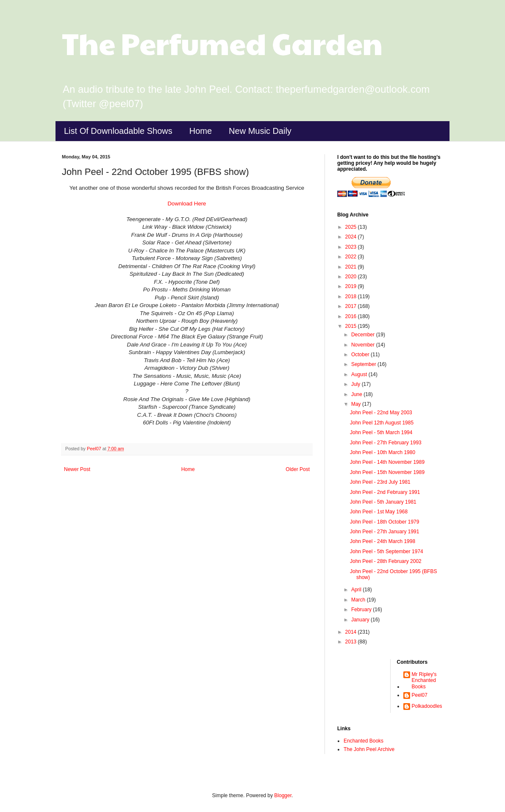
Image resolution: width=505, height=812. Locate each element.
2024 (352, 237)
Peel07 (420, 695)
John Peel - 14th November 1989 (387, 462)
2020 (352, 277)
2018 (352, 297)
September (364, 364)
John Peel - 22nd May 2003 (381, 413)
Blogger (283, 795)
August (360, 374)
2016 (352, 316)
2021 (352, 267)
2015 (352, 326)
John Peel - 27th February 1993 (386, 443)
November (364, 345)
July (357, 384)
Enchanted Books (363, 741)
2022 (352, 257)
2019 (352, 286)
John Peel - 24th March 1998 (383, 541)
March (359, 600)
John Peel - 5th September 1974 (387, 551)
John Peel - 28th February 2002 (386, 561)
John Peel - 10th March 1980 (383, 452)
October (361, 355)
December (364, 335)
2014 (352, 632)
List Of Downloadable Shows (118, 131)
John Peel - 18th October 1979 (384, 522)
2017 (352, 306)
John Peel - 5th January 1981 (383, 502)
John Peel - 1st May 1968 (379, 512)
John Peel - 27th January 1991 (384, 532)
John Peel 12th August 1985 (382, 423)
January (361, 620)
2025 (352, 227)
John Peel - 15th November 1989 (387, 472)
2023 (352, 247)
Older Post (298, 469)
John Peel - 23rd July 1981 (380, 482)
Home (201, 131)
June (357, 394)
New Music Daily (260, 131)
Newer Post (77, 469)
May (357, 404)
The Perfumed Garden (222, 43)
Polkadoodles (427, 706)
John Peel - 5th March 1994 (381, 432)
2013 (352, 642)
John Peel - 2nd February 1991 (385, 492)
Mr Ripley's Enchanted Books (424, 680)
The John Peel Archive (369, 749)
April (357, 590)
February (362, 610)
